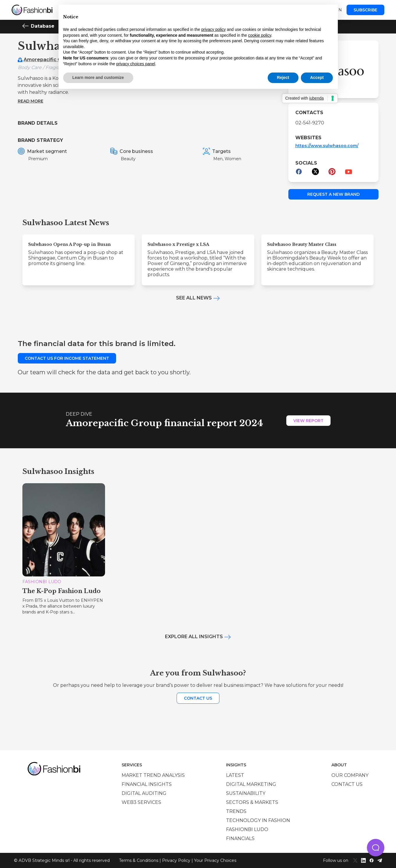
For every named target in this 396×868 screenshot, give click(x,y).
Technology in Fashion (258, 820)
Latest (235, 775)
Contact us (198, 698)
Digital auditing (144, 793)
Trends (236, 811)
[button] (376, 848)
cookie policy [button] (260, 35)
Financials (240, 838)
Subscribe (365, 10)
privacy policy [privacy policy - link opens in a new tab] (214, 29)
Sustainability (246, 793)
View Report (308, 421)
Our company (350, 775)
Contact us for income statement (67, 358)
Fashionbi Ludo (247, 829)
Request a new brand (333, 194)
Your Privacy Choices (215, 860)
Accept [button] (317, 77)
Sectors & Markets (252, 802)
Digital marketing (251, 784)
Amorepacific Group (48, 60)
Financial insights (147, 784)
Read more (31, 101)
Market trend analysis (153, 775)
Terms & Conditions (139, 860)
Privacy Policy (176, 860)
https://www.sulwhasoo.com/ (327, 146)
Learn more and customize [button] (98, 77)
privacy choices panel (136, 64)
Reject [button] (283, 77)
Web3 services (141, 802)
